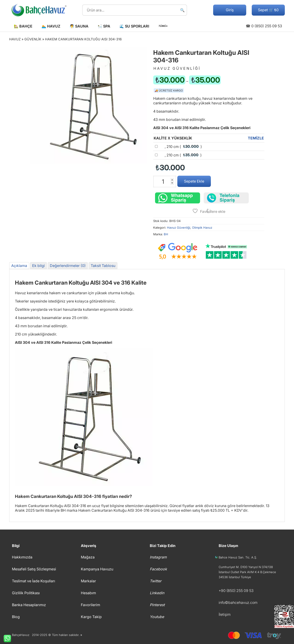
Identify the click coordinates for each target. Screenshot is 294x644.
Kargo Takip (91, 617)
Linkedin (157, 593)
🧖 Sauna (79, 26)
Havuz (15, 39)
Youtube (157, 617)
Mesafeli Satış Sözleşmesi (34, 569)
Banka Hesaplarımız (29, 605)
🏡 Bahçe (23, 26)
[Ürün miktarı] (165, 182)
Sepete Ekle (194, 181)
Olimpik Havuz (202, 228)
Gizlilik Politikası (26, 593)
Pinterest (157, 605)
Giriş (230, 10)
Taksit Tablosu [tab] (103, 266)
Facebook (158, 569)
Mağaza (88, 557)
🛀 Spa (104, 26)
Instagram (158, 557)
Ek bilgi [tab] (38, 266)
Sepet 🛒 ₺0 (268, 10)
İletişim (225, 614)
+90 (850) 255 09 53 (236, 591)
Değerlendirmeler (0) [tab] (68, 266)
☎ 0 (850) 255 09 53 (264, 26)
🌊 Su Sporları (134, 26)
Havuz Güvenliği (179, 228)
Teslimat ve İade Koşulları (34, 581)
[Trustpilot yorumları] (226, 251)
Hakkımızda (22, 557)
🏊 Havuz (51, 26)
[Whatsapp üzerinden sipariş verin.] (178, 198)
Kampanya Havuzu (97, 569)
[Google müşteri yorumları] (178, 251)
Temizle (256, 138)
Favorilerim (90, 605)
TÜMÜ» (163, 26)
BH (166, 234)
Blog (16, 617)
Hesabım (88, 593)
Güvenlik (33, 39)
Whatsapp (6, 638)
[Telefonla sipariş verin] (226, 198)
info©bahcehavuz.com (238, 602)
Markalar (88, 581)
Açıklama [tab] (19, 266)
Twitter (156, 581)
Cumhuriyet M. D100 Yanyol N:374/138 (246, 567)
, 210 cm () (183, 146)
